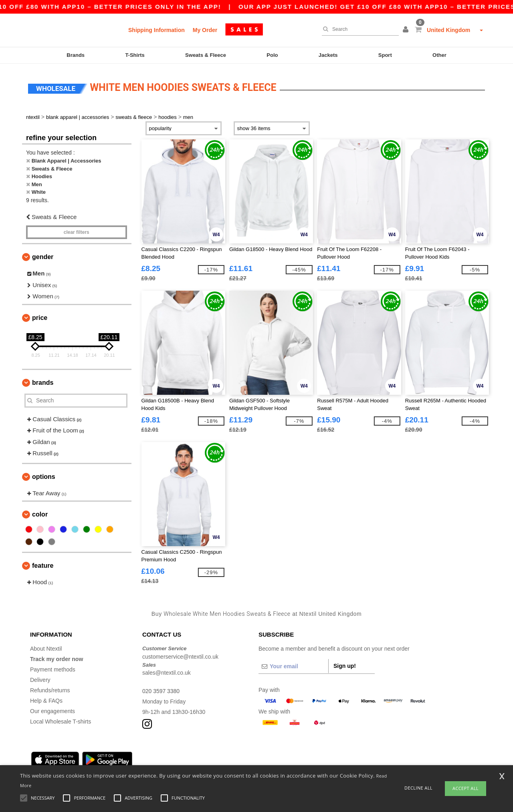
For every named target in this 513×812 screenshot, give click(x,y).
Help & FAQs (46, 699)
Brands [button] (43, 380)
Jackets (328, 55)
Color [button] (40, 512)
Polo (272, 55)
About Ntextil (46, 647)
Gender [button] (43, 255)
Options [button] (44, 474)
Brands (76, 55)
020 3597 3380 (161, 689)
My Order (205, 30)
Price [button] (40, 315)
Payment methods (53, 667)
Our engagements (53, 709)
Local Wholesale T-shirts (61, 720)
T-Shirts (135, 55)
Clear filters (77, 230)
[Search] (358, 29)
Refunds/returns (50, 688)
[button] (407, 30)
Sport (385, 55)
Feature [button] (43, 564)
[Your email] (293, 664)
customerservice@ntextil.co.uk (180, 654)
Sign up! (345, 664)
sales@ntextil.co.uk (167, 671)
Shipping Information (157, 30)
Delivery (40, 678)
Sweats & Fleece (206, 55)
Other (439, 55)
